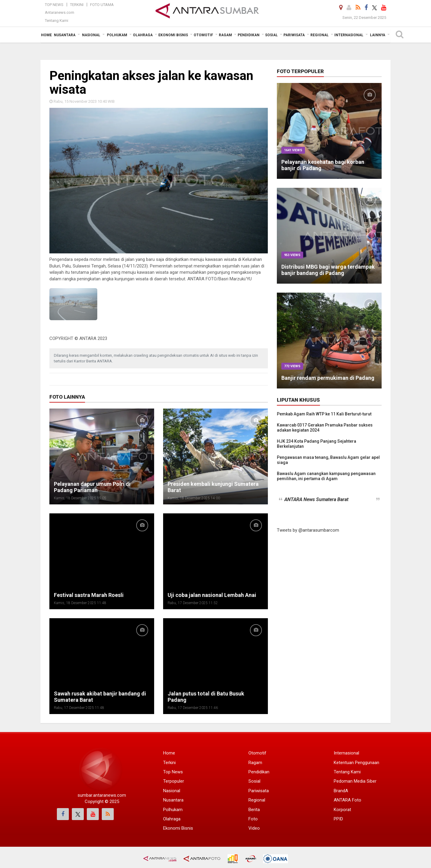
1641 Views (293, 150)
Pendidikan (259, 772)
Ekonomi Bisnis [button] (173, 35)
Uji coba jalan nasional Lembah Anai (212, 595)
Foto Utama (102, 5)
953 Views (292, 255)
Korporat (342, 810)
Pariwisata (259, 791)
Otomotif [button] (203, 35)
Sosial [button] (271, 35)
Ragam (255, 763)
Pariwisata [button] (294, 35)
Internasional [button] (349, 35)
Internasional (346, 753)
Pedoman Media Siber (355, 781)
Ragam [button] (225, 35)
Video (254, 828)
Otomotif (257, 753)
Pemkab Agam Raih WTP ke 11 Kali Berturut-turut (324, 414)
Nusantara (173, 800)
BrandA (341, 791)
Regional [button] (320, 35)
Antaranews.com (60, 12)
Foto (253, 819)
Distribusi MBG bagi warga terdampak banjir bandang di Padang (328, 270)
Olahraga (172, 819)
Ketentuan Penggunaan (356, 763)
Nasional (172, 791)
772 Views (292, 366)
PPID (338, 819)
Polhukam (173, 810)
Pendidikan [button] (249, 35)
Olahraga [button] (143, 35)
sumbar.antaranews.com (102, 795)
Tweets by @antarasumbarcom (308, 530)
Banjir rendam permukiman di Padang (328, 378)
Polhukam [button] (117, 35)
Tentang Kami (57, 21)
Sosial (254, 781)
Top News (54, 5)
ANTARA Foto (347, 800)
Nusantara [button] (65, 35)
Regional (257, 800)
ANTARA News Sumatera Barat (316, 499)
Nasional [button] (91, 35)
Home (169, 753)
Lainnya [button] (378, 35)
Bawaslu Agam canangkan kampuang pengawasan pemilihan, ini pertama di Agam (326, 476)
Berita (254, 810)
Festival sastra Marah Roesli (89, 595)
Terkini (77, 5)
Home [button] (46, 35)
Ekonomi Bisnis (178, 828)
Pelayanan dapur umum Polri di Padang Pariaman (92, 487)
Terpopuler (174, 781)
